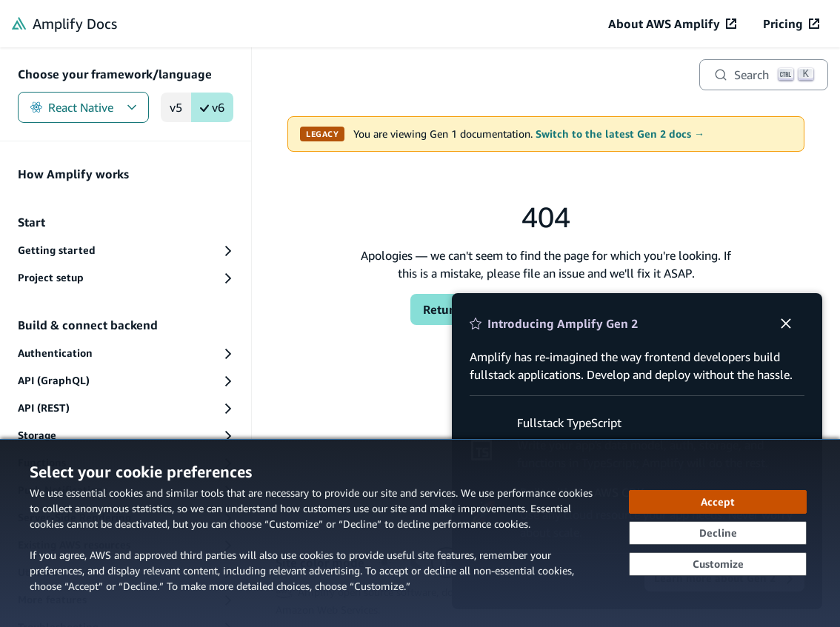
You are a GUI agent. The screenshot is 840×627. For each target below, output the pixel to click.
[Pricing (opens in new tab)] (791, 24)
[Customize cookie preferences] (718, 564)
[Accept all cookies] (718, 502)
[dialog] (420, 533)
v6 (212, 107)
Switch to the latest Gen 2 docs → (620, 134)
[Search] (764, 75)
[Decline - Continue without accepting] (718, 533)
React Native (83, 107)
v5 (176, 107)
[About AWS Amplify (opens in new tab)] (672, 24)
